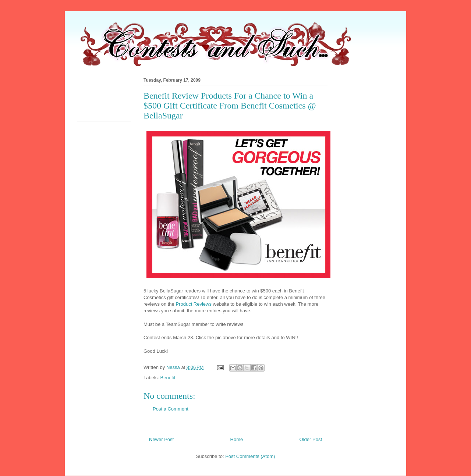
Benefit (168, 378)
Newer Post (161, 439)
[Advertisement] (211, 97)
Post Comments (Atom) (250, 456)
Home (237, 439)
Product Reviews (194, 304)
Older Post (311, 439)
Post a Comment (171, 409)
